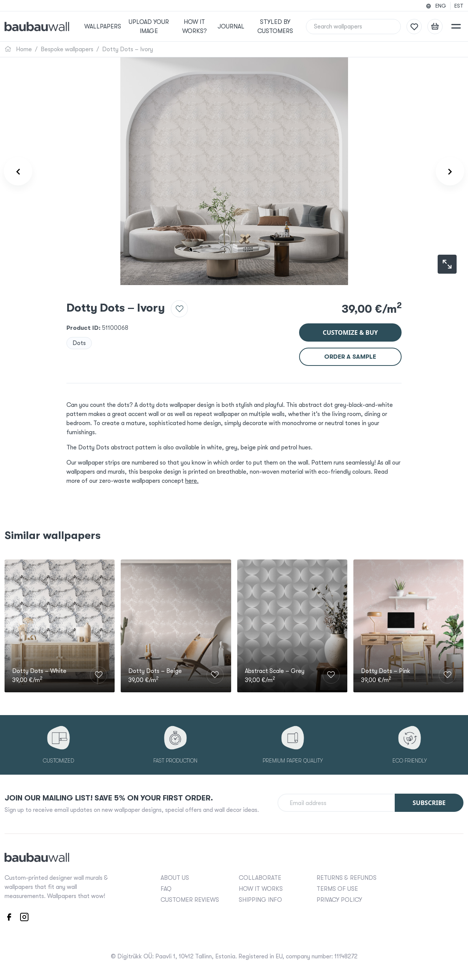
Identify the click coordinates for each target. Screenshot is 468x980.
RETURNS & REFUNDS (347, 878)
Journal (231, 27)
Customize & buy (350, 332)
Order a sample (350, 357)
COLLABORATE (260, 878)
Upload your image (149, 27)
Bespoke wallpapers (67, 49)
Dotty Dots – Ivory (128, 49)
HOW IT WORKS (261, 889)
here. (192, 481)
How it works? (195, 27)
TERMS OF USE (337, 889)
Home (18, 49)
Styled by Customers (275, 27)
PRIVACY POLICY (339, 900)
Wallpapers (103, 27)
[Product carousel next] (450, 171)
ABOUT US (175, 878)
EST (459, 6)
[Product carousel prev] (18, 171)
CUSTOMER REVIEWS (190, 900)
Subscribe (429, 803)
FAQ (166, 889)
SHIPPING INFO (260, 900)
